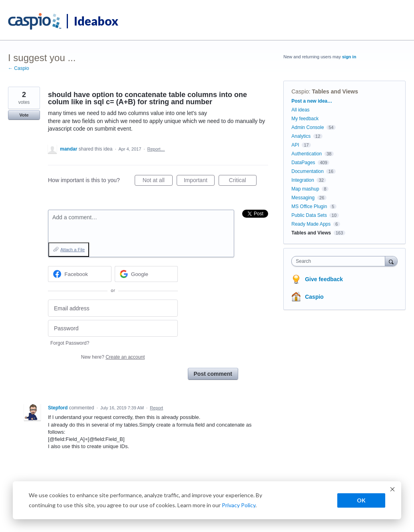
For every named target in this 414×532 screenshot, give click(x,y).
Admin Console (308, 127)
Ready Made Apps (311, 224)
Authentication (307, 154)
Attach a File (73, 250)
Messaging (303, 198)
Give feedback (324, 279)
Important (199, 181)
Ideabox (96, 21)
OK (361, 500)
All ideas (300, 110)
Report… (156, 149)
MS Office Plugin (309, 206)
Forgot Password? (70, 343)
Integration (303, 180)
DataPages (303, 163)
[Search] (391, 261)
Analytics (301, 136)
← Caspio (19, 68)
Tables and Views (335, 91)
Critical (243, 181)
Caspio (300, 91)
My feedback (305, 119)
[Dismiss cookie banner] (392, 490)
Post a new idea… (312, 101)
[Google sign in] (146, 274)
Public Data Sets (309, 215)
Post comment (213, 374)
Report (156, 408)
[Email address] (113, 308)
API (295, 145)
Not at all (158, 181)
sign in (349, 57)
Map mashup (305, 189)
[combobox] (340, 261)
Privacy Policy (239, 505)
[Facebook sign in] (80, 274)
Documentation (308, 171)
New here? (113, 357)
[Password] (113, 329)
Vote (24, 115)
